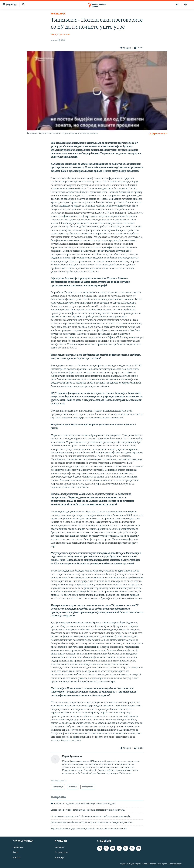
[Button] (125, 48)
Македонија (58, 14)
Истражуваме (62, 852)
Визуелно (59, 847)
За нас (16, 852)
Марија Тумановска (61, 35)
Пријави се (18, 847)
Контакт (17, 858)
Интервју (59, 858)
